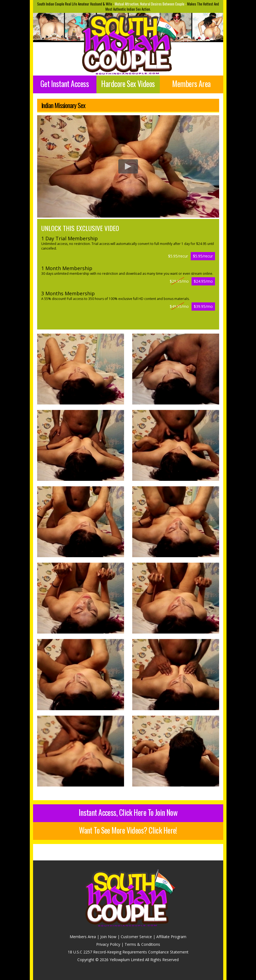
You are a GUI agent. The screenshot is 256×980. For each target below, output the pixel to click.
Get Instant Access (65, 84)
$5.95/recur (203, 256)
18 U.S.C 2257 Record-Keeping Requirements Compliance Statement (128, 952)
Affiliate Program (171, 937)
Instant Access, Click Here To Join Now (128, 812)
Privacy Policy (108, 944)
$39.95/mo (203, 306)
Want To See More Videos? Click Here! (128, 830)
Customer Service (136, 937)
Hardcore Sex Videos (128, 84)
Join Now (108, 937)
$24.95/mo (203, 281)
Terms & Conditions (142, 944)
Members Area (191, 84)
